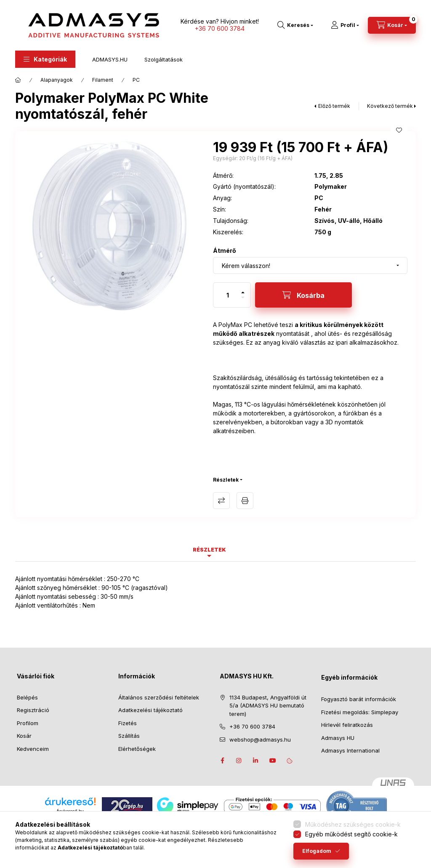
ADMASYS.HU (110, 59)
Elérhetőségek (137, 749)
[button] (45, 59)
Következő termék (390, 106)
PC (136, 80)
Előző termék (334, 106)
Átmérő (225, 250)
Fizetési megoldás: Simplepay (360, 712)
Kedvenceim (33, 749)
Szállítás (129, 736)
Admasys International (350, 750)
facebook (222, 761)
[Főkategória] (18, 80)
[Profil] (345, 25)
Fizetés (128, 723)
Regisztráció (33, 710)
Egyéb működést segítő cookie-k (351, 834)
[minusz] (243, 301)
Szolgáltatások (164, 59)
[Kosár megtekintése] (392, 25)
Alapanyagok (57, 80)
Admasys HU (338, 738)
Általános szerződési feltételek (159, 697)
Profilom (28, 723)
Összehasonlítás (221, 501)
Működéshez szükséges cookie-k (353, 824)
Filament (103, 80)
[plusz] (243, 289)
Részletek (226, 480)
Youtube (273, 761)
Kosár (24, 736)
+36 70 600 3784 (220, 28)
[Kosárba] (303, 295)
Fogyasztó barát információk (359, 699)
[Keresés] (295, 25)
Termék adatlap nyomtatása (245, 501)
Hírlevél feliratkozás (347, 725)
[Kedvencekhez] (399, 130)
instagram (239, 761)
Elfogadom (317, 851)
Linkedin (256, 761)
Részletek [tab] (209, 550)
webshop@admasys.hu (260, 739)
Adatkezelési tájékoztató (150, 710)
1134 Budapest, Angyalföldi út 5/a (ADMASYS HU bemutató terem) (268, 706)
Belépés (27, 697)
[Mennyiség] (228, 295)
